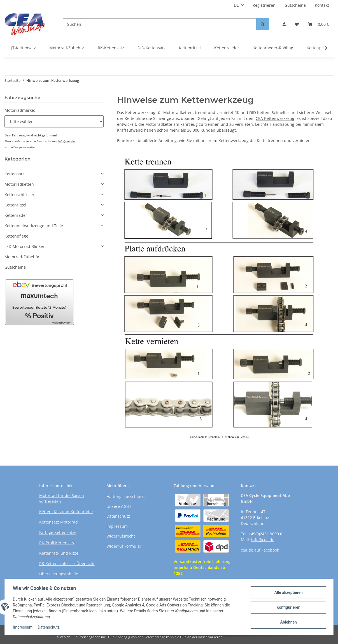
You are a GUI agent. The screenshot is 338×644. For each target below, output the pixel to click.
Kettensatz (14, 174)
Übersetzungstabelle (59, 574)
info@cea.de (67, 141)
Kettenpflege (16, 236)
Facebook (270, 550)
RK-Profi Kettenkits (57, 543)
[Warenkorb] (318, 24)
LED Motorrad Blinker (25, 246)
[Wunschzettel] (297, 24)
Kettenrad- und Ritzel (59, 553)
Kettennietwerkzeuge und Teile (34, 226)
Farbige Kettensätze (58, 532)
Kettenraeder (227, 48)
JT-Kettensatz (24, 48)
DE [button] (236, 5)
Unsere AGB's (119, 506)
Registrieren (264, 5)
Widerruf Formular (124, 546)
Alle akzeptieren (287, 593)
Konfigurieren (287, 607)
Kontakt (322, 5)
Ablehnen (287, 622)
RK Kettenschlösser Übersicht (67, 563)
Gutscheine (295, 5)
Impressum (117, 526)
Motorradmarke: (20, 110)
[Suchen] (160, 24)
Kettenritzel (190, 48)
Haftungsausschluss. (126, 497)
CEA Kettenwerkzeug (275, 118)
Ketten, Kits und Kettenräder (66, 512)
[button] (284, 24)
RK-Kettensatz (111, 48)
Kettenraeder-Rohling (273, 48)
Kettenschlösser (19, 195)
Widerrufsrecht (121, 536)
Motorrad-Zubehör (67, 48)
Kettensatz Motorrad (59, 522)
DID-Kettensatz (151, 48)
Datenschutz (118, 516)
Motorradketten (19, 184)
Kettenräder (16, 215)
